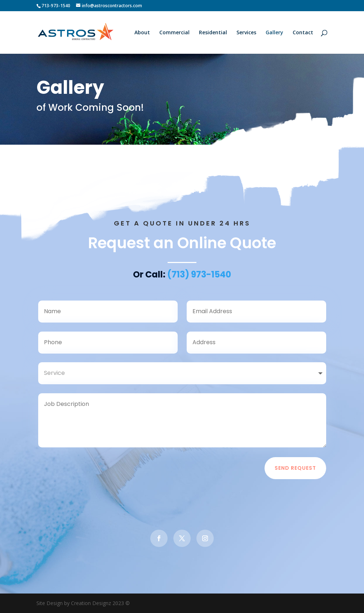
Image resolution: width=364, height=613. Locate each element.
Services (246, 33)
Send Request (295, 472)
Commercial (174, 33)
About (142, 33)
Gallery (274, 33)
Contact (303, 33)
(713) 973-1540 (199, 278)
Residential (213, 33)
